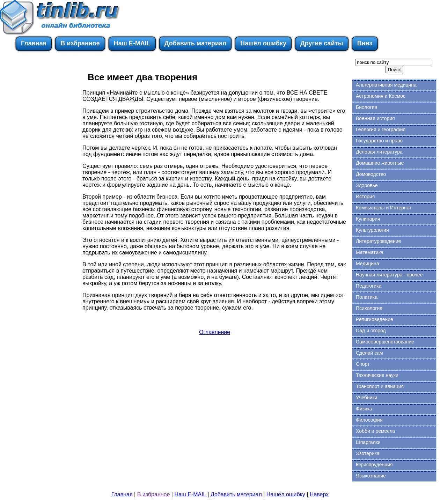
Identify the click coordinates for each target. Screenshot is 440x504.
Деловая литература (379, 152)
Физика (364, 409)
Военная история (375, 118)
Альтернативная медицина (386, 85)
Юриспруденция (374, 465)
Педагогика (369, 286)
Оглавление (215, 332)
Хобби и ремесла (375, 431)
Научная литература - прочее (389, 275)
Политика (367, 297)
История (365, 197)
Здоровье (367, 185)
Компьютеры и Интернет (384, 208)
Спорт (363, 364)
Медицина (368, 264)
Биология (366, 107)
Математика (370, 252)
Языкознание (371, 476)
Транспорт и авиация (380, 386)
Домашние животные (380, 163)
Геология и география (381, 129)
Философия (369, 420)
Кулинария (368, 219)
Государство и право (379, 141)
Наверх (319, 494)
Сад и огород (371, 331)
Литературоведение (378, 241)
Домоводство (371, 174)
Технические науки (377, 375)
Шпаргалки (368, 442)
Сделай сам (369, 353)
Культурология (372, 230)
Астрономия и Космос (381, 96)
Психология (369, 308)
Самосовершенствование (385, 342)
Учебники (366, 398)
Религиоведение (375, 319)
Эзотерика (368, 453)
